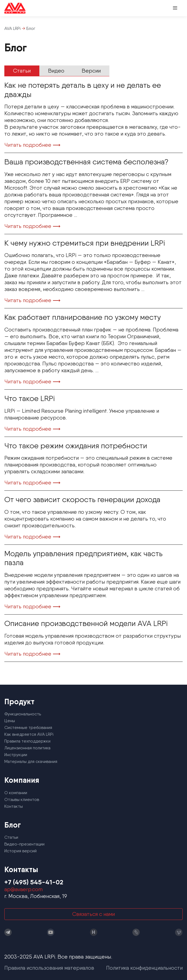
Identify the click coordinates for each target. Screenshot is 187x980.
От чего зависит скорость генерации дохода (82, 499)
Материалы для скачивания (31, 761)
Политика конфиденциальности (144, 968)
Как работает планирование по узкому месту (83, 317)
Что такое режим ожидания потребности (76, 446)
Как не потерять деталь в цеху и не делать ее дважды (83, 90)
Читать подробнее (28, 145)
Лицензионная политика (27, 748)
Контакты (14, 806)
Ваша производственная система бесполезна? (86, 162)
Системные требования (28, 727)
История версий (20, 851)
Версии (91, 71)
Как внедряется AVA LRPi (29, 734)
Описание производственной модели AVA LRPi (86, 623)
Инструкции (16, 755)
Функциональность (23, 714)
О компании (16, 793)
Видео (56, 71)
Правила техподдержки (27, 741)
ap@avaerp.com (23, 889)
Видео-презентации (24, 844)
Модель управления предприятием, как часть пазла (83, 558)
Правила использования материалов (49, 968)
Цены (10, 721)
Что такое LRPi (30, 398)
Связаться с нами (93, 914)
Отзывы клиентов (22, 799)
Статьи (22, 71)
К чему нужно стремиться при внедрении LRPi (85, 243)
